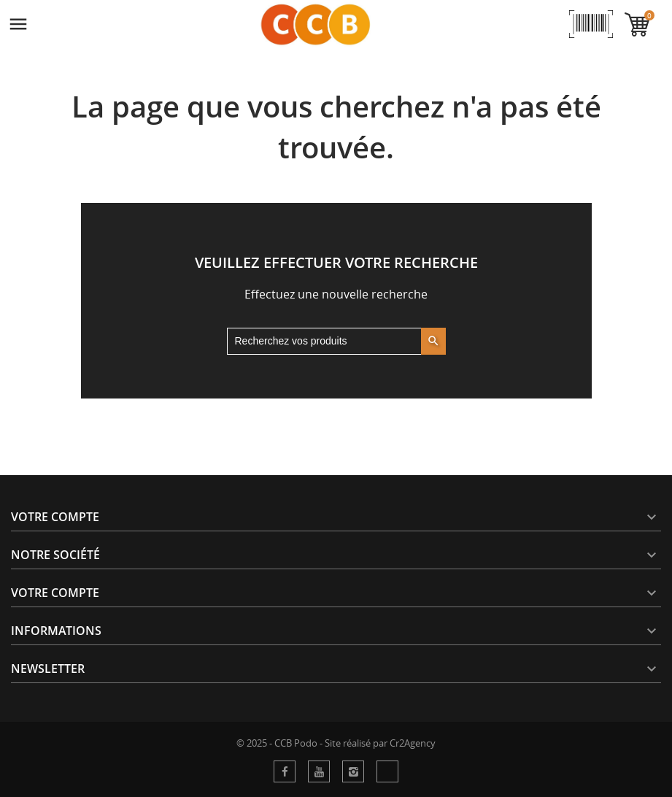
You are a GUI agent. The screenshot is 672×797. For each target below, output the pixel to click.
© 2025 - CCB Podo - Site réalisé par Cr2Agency (336, 743)
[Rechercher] (336, 342)
